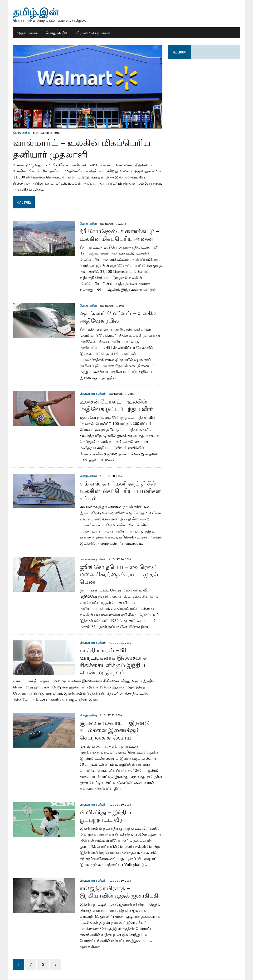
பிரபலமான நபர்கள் (92, 33)
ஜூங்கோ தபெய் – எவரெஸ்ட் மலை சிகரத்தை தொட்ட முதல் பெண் (118, 574)
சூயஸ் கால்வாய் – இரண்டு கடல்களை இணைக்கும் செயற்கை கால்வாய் (114, 730)
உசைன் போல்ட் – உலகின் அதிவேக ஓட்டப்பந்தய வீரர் (116, 405)
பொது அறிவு (56, 33)
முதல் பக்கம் (27, 33)
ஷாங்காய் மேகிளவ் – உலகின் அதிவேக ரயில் (118, 317)
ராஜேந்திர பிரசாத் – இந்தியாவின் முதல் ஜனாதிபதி (119, 892)
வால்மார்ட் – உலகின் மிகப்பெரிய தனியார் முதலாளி (81, 148)
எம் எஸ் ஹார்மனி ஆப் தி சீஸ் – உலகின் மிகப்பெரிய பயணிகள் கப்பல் (120, 491)
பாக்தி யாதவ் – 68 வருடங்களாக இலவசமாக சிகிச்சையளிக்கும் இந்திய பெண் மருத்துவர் (121, 661)
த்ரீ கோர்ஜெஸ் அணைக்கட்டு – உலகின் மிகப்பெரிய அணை (119, 235)
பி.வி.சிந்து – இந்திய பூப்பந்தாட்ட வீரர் (105, 816)
